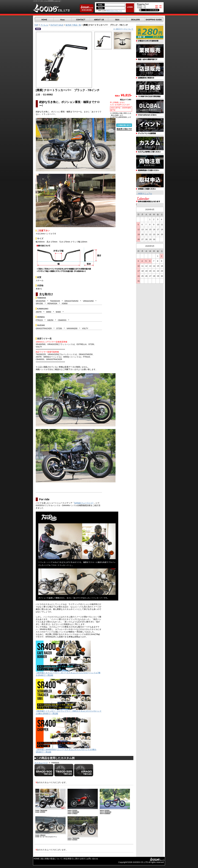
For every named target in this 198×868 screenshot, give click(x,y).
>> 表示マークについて (123, 29)
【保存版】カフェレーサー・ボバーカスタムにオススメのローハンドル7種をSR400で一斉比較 (68, 673)
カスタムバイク (41, 763)
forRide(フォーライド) (84, 503)
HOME (37, 859)
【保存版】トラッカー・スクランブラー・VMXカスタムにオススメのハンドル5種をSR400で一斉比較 (69, 711)
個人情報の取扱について (52, 859)
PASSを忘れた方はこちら (114, 11)
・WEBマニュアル (144, 194)
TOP (36, 25)
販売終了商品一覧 (73, 25)
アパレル (44, 25)
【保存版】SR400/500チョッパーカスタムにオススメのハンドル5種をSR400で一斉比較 (66, 750)
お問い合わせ (92, 859)
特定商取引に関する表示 (74, 859)
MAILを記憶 (101, 11)
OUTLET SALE (57, 25)
